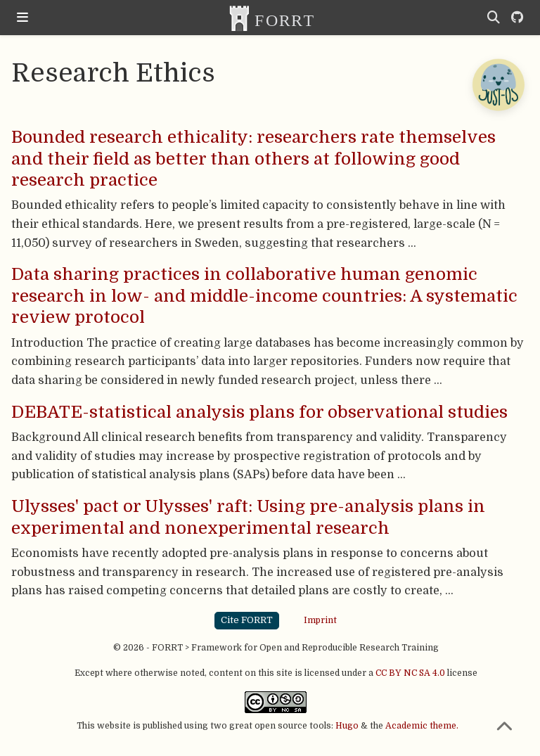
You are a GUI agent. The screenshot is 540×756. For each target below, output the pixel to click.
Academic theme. (422, 726)
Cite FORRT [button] (247, 620)
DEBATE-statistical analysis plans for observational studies (259, 412)
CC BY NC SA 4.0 (410, 673)
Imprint (320, 620)
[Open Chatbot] (498, 84)
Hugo (347, 726)
